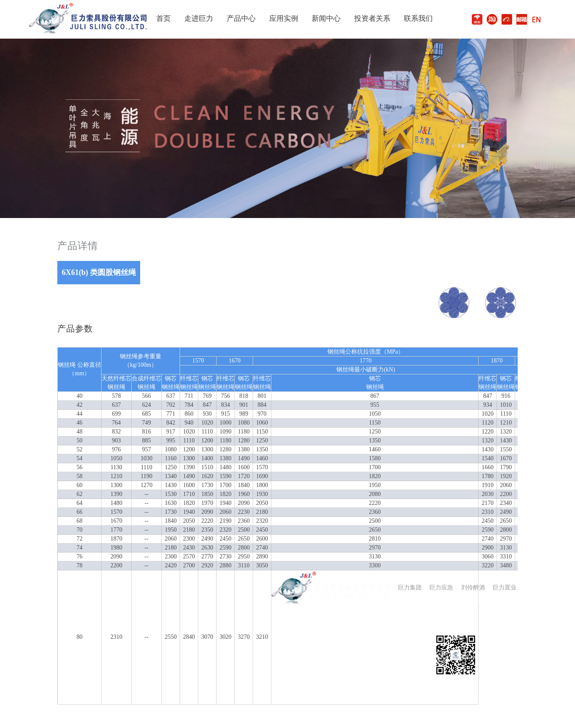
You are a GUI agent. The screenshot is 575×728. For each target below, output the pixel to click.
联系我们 (418, 18)
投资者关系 (372, 18)
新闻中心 (326, 18)
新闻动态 (320, 628)
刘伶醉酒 (473, 588)
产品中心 (241, 18)
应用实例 (284, 18)
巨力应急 (441, 588)
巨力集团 (410, 588)
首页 (163, 18)
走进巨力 (199, 18)
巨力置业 (505, 588)
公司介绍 (283, 628)
